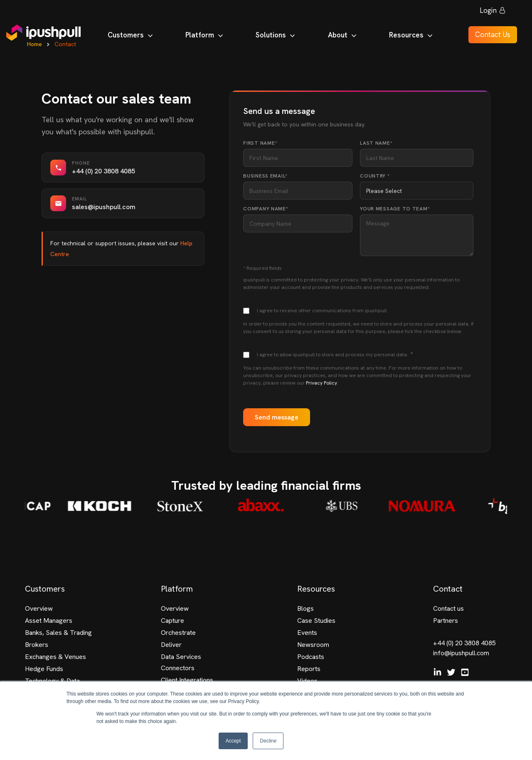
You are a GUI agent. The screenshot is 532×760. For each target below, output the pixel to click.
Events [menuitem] (307, 633)
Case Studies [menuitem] (316, 621)
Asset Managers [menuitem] (49, 621)
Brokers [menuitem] (37, 645)
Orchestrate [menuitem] (178, 633)
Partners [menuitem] (446, 621)
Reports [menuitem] (309, 669)
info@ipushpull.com (461, 653)
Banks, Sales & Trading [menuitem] (58, 633)
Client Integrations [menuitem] (187, 680)
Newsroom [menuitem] (313, 645)
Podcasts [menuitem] (311, 657)
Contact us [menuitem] (448, 608)
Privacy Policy (321, 383)
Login (488, 12)
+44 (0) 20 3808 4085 (464, 643)
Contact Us (488, 37)
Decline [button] (268, 741)
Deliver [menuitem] (171, 645)
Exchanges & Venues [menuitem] (55, 657)
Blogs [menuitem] (305, 608)
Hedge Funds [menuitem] (44, 669)
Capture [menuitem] (172, 621)
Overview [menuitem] (39, 608)
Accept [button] (233, 741)
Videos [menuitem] (307, 681)
